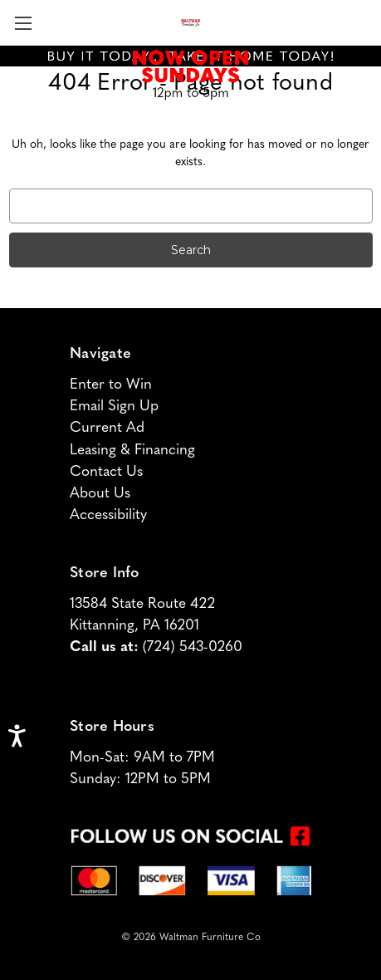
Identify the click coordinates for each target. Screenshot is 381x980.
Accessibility (108, 515)
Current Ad (107, 428)
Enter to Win (111, 385)
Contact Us (106, 472)
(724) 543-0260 (193, 647)
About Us (100, 494)
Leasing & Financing (132, 451)
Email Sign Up (114, 407)
